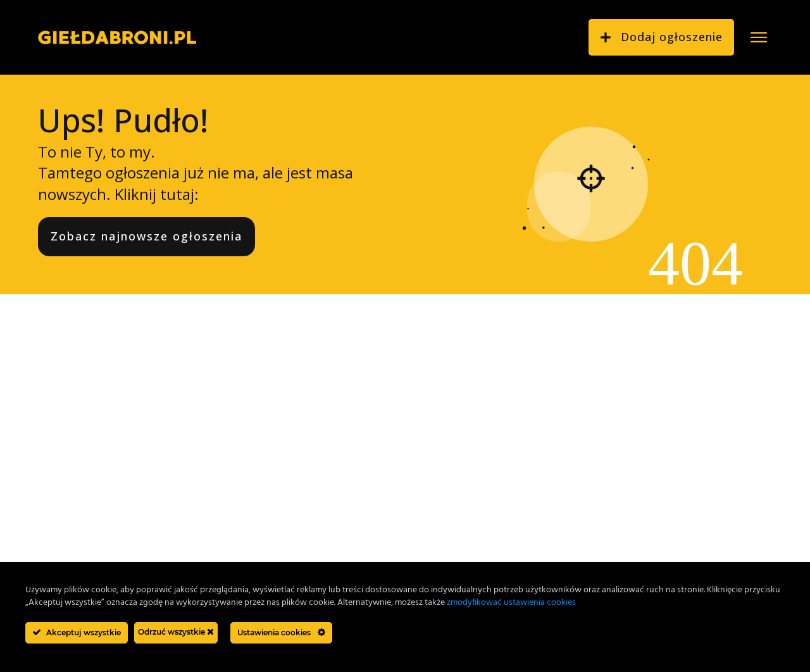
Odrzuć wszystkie (176, 632)
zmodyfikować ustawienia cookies (511, 603)
